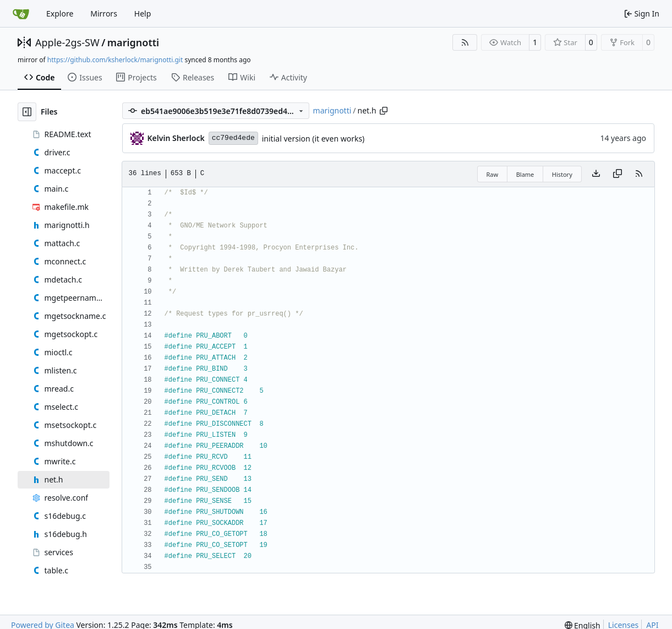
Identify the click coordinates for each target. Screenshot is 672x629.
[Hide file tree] (27, 112)
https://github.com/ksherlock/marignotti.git (115, 60)
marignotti (133, 42)
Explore (60, 13)
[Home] (21, 14)
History (562, 174)
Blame (525, 174)
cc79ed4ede (233, 138)
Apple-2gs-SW (67, 42)
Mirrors (104, 13)
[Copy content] (618, 174)
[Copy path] (384, 111)
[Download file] (596, 174)
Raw (493, 174)
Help (143, 13)
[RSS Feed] (465, 42)
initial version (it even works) (313, 139)
